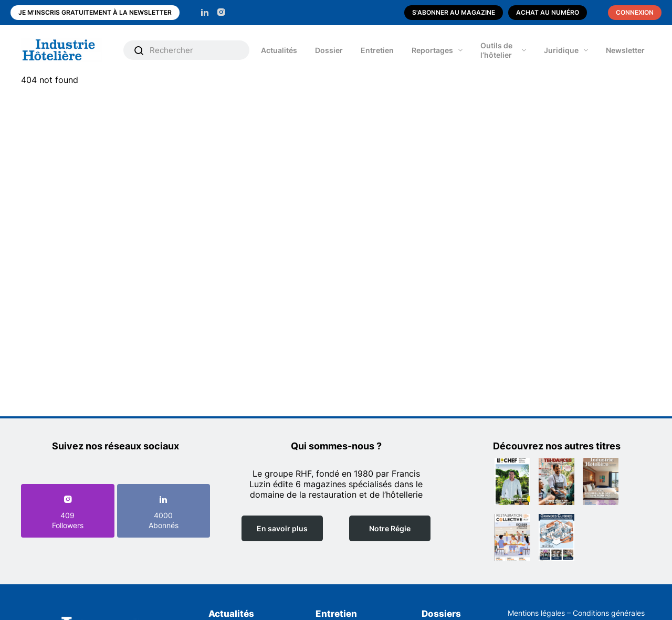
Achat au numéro (548, 12)
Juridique (561, 50)
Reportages (432, 50)
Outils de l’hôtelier (496, 50)
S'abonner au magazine (454, 12)
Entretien (377, 50)
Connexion (635, 12)
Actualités (279, 50)
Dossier (329, 50)
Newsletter (625, 50)
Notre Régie (390, 528)
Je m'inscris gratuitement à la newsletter (95, 12)
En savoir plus (282, 528)
